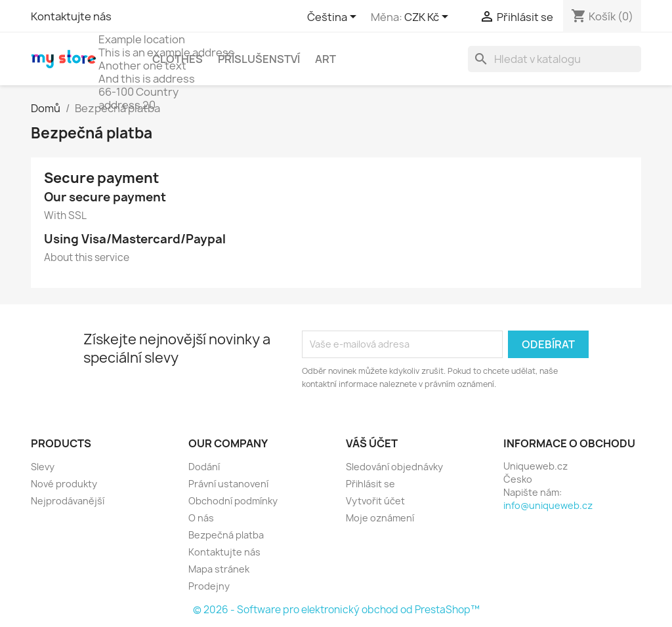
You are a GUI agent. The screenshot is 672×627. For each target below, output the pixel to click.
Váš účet (372, 443)
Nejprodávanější (68, 501)
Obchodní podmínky (233, 501)
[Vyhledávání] (555, 59)
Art (325, 59)
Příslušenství (259, 59)
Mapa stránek (219, 569)
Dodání (204, 467)
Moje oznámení (380, 518)
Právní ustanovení (228, 484)
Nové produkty (64, 484)
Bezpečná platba (226, 535)
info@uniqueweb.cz (548, 505)
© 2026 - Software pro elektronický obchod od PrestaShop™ (336, 610)
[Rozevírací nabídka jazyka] (334, 18)
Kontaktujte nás (71, 16)
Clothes (178, 59)
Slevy (43, 467)
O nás (201, 518)
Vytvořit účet (375, 501)
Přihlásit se (370, 484)
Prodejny (209, 586)
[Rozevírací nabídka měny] (429, 18)
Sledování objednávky (394, 467)
